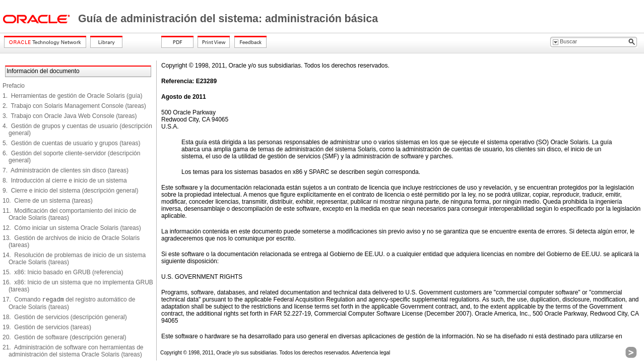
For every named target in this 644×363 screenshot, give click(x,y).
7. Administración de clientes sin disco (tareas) (66, 170)
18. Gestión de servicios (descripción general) (65, 317)
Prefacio (14, 86)
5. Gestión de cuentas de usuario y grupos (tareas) (72, 143)
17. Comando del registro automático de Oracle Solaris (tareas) (69, 303)
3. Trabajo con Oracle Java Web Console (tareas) (70, 116)
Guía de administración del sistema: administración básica (228, 19)
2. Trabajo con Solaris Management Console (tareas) (74, 106)
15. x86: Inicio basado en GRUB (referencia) (63, 272)
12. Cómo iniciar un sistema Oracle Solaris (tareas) (72, 228)
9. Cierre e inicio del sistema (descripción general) (70, 191)
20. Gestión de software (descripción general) (64, 337)
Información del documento (43, 71)
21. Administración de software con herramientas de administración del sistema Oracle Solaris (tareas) (73, 351)
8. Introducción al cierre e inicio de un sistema (65, 180)
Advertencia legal (371, 353)
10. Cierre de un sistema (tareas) (48, 201)
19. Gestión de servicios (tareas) (47, 327)
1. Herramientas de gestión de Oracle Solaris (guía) (72, 96)
